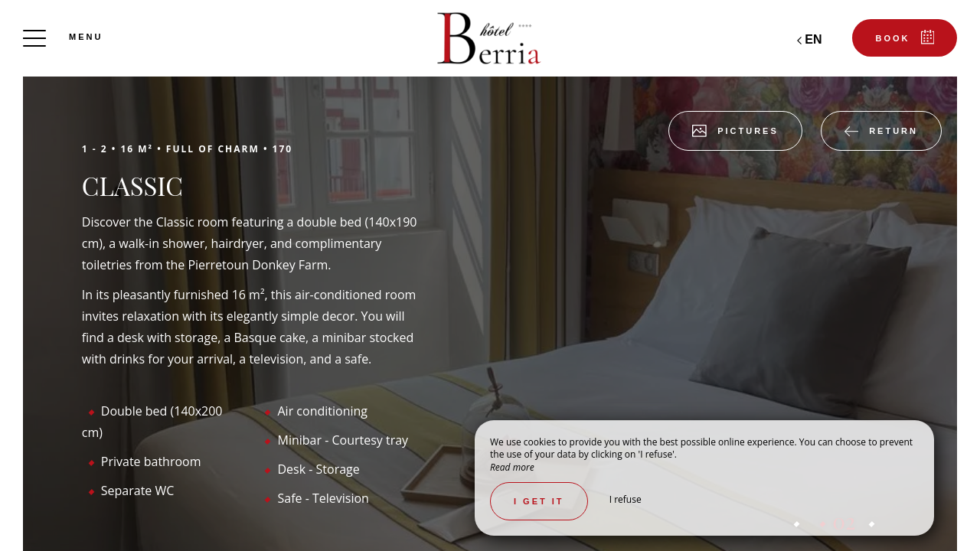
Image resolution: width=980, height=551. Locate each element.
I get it (539, 501)
